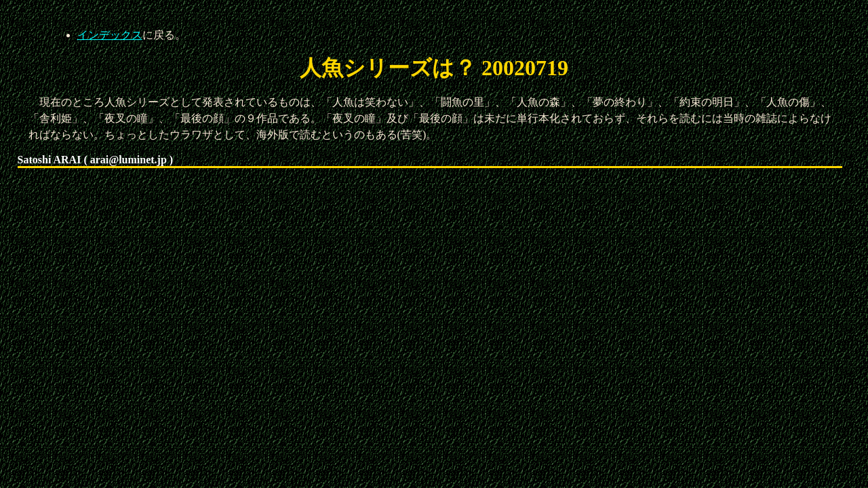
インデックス (110, 35)
